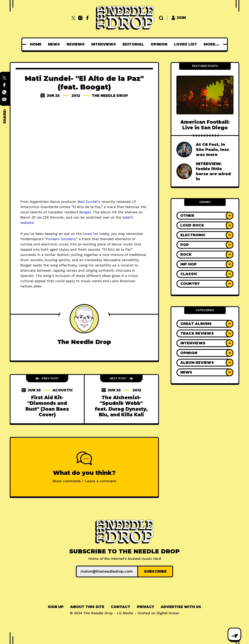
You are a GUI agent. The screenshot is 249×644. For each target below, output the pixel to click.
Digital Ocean (168, 613)
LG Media (125, 613)
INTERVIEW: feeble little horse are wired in (213, 171)
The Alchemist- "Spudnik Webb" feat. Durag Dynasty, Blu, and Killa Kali (121, 406)
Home (37, 44)
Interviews (105, 44)
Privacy (146, 607)
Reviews (77, 44)
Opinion (160, 44)
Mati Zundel (87, 202)
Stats (211, 44)
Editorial (134, 44)
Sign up (56, 607)
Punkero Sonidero (61, 239)
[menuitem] (37, 44)
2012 (76, 96)
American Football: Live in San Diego (205, 125)
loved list (91, 234)
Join (178, 18)
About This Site (87, 607)
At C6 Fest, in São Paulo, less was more (212, 150)
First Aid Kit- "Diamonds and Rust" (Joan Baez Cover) (47, 406)
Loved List (187, 44)
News (55, 44)
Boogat (85, 212)
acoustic (63, 390)
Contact (121, 607)
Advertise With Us (181, 607)
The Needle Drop (110, 96)
